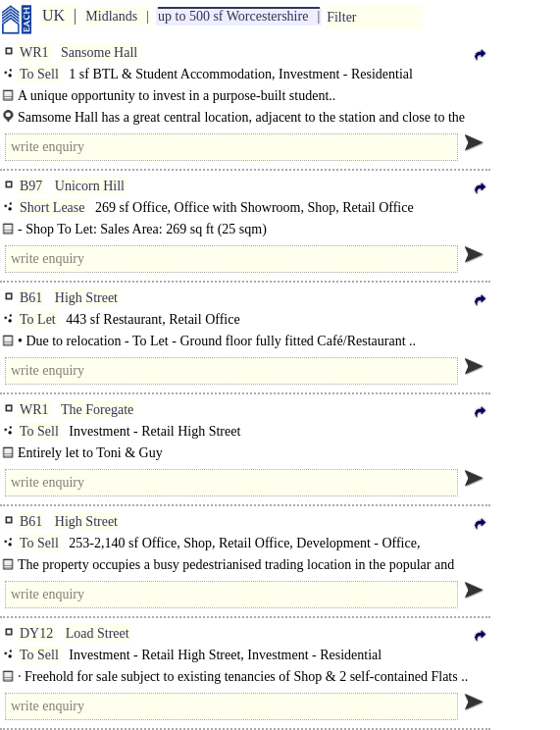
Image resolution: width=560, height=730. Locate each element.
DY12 (36, 633)
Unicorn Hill (90, 186)
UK (53, 15)
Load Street (98, 633)
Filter (341, 17)
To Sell (39, 74)
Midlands (111, 16)
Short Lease (52, 208)
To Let (38, 319)
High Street (86, 298)
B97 (31, 186)
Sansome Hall (99, 52)
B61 (31, 298)
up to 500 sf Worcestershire (233, 16)
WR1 (34, 52)
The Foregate (97, 410)
